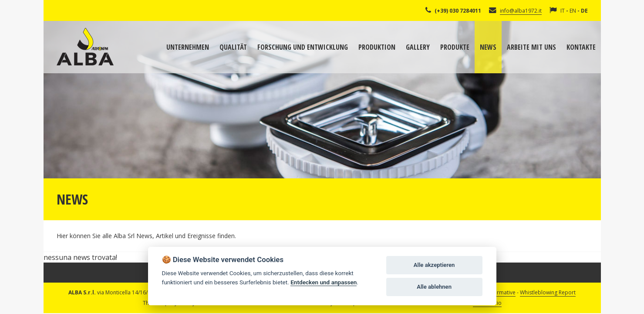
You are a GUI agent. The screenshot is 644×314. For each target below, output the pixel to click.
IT (563, 11)
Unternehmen (188, 47)
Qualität (233, 47)
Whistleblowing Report (548, 292)
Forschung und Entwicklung (303, 47)
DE (584, 11)
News (488, 47)
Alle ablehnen (434, 287)
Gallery (418, 47)
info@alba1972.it (521, 11)
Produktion (377, 47)
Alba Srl (85, 47)
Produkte (455, 47)
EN (573, 11)
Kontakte (581, 47)
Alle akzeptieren (434, 265)
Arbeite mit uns (531, 47)
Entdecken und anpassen (324, 282)
